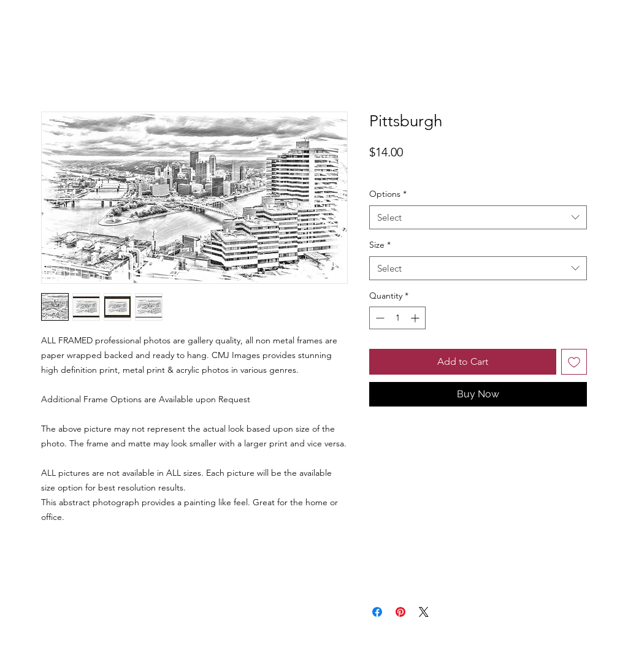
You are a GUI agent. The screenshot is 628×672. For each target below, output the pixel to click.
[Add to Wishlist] (574, 362)
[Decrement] (379, 318)
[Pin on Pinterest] (400, 612)
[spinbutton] (397, 318)
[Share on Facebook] (377, 612)
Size (380, 245)
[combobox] (478, 217)
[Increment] (416, 318)
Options (388, 194)
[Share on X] (424, 612)
